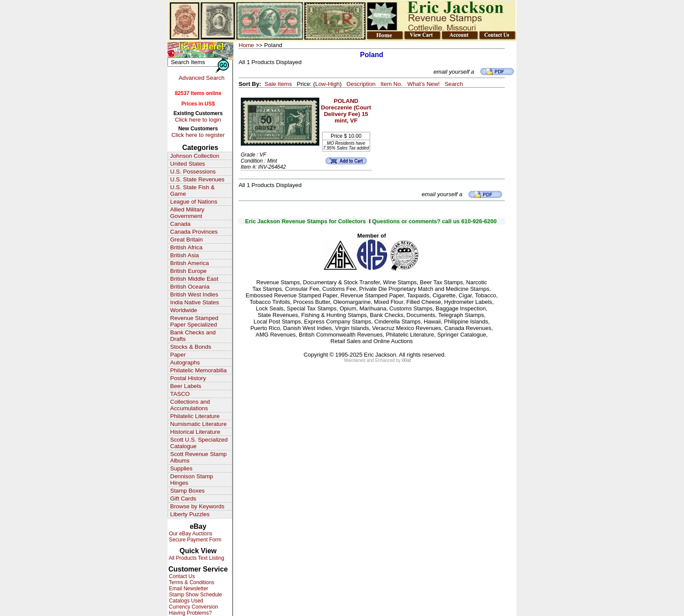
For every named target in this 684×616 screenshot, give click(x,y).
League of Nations (194, 202)
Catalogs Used (185, 601)
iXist (406, 360)
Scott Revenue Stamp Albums (198, 457)
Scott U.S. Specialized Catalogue (199, 443)
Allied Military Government (187, 213)
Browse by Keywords (197, 506)
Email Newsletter (188, 589)
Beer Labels (186, 386)
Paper (178, 355)
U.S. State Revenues (197, 179)
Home (246, 45)
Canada (180, 224)
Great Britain (186, 240)
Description (361, 84)
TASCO (180, 394)
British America (190, 263)
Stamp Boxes (187, 491)
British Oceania (190, 287)
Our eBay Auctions (190, 534)
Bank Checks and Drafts (193, 336)
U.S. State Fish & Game (192, 191)
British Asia (185, 255)
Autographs (185, 362)
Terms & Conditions (191, 582)
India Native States (195, 302)
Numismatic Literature (198, 424)
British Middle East (194, 279)
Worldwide (184, 310)
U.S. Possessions (193, 172)
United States (188, 164)
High (333, 84)
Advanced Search (201, 78)
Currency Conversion (193, 607)
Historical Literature (195, 432)
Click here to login (198, 120)
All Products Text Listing (196, 558)
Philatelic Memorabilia (198, 370)
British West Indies (194, 294)
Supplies (181, 468)
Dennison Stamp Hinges (192, 480)
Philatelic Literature (195, 416)
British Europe (188, 271)
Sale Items (278, 84)
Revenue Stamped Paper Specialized (194, 321)
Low (320, 84)
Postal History (188, 378)
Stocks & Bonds (191, 347)
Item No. (391, 84)
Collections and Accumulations (190, 405)
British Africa (186, 247)
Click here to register (198, 135)
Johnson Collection (195, 156)
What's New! (424, 84)
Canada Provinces (194, 232)
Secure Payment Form (194, 540)
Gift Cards (183, 499)
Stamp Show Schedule (195, 595)
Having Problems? (190, 613)
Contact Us (181, 576)
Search (454, 84)
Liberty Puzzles (190, 514)
